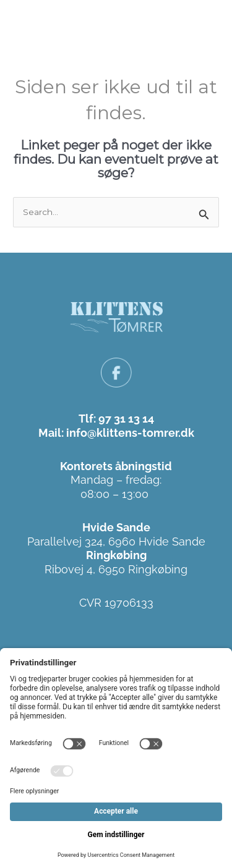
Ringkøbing (116, 555)
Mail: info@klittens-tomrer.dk (116, 433)
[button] (208, 24)
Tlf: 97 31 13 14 (116, 419)
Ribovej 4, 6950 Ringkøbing (116, 569)
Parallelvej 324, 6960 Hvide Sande (116, 541)
